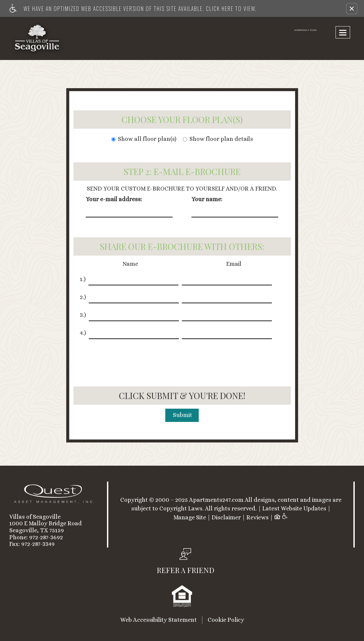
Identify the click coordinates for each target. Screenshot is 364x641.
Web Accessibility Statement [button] (158, 620)
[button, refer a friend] (185, 563)
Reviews (258, 518)
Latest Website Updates (294, 509)
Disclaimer (226, 518)
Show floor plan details (218, 139)
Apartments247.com (216, 500)
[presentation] (183, 359)
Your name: (207, 199)
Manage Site (190, 518)
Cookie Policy (226, 620)
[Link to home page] (50, 38)
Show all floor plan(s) (144, 139)
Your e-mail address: (114, 199)
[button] (352, 9)
